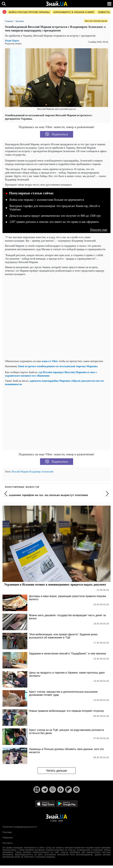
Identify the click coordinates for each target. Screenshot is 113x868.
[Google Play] (67, 804)
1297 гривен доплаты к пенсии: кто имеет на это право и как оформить (54, 222)
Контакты (7, 843)
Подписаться (56, 134)
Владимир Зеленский (41, 472)
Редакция (8, 838)
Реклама (7, 832)
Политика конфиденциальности (20, 827)
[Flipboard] (68, 790)
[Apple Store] (46, 804)
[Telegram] (45, 790)
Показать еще (99, 230)
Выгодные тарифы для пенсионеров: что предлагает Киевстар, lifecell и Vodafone (55, 208)
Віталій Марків (20, 472)
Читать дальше (56, 771)
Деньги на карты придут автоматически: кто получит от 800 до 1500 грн (55, 216)
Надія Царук (12, 41)
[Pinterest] (76, 790)
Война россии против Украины (29, 12)
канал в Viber (50, 361)
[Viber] (53, 790)
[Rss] (37, 790)
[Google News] (61, 790)
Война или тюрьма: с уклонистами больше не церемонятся (47, 200)
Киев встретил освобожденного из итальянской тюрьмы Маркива (58, 366)
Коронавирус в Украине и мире (74, 12)
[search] (4, 4)
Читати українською (96, 21)
